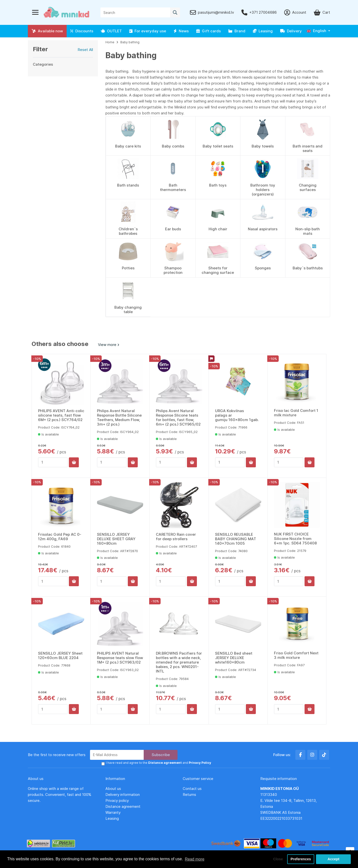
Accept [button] (333, 859)
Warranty (113, 812)
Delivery (291, 31)
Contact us (192, 789)
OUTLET (111, 31)
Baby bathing (130, 42)
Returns (189, 795)
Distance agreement (123, 806)
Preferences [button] (301, 859)
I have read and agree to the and (158, 763)
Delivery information (123, 795)
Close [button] (278, 859)
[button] (318, 31)
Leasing (263, 31)
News (181, 31)
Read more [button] (195, 859)
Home (110, 42)
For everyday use (148, 31)
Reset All (85, 50)
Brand (237, 31)
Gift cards (208, 31)
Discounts (82, 31)
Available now (47, 31)
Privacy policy (117, 800)
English (316, 31)
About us (113, 789)
